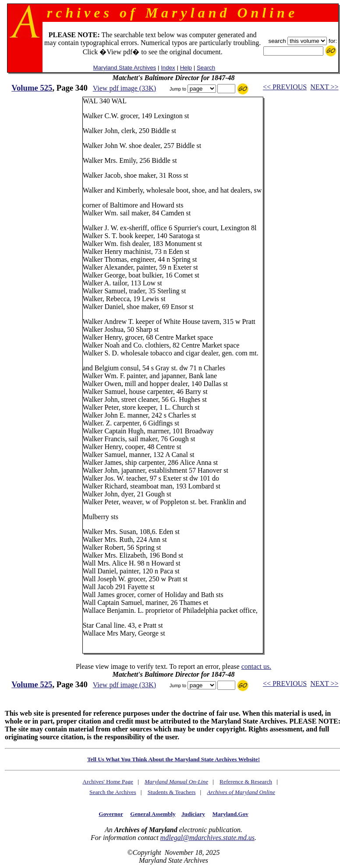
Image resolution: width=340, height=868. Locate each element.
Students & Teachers (172, 792)
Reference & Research (246, 782)
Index (168, 68)
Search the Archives (113, 792)
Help (186, 68)
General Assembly (153, 814)
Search (206, 68)
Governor (111, 814)
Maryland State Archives (125, 68)
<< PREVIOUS (285, 87)
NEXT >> (324, 87)
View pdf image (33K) (124, 88)
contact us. (256, 666)
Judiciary (193, 814)
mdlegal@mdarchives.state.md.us (207, 838)
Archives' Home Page (108, 782)
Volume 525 (32, 88)
